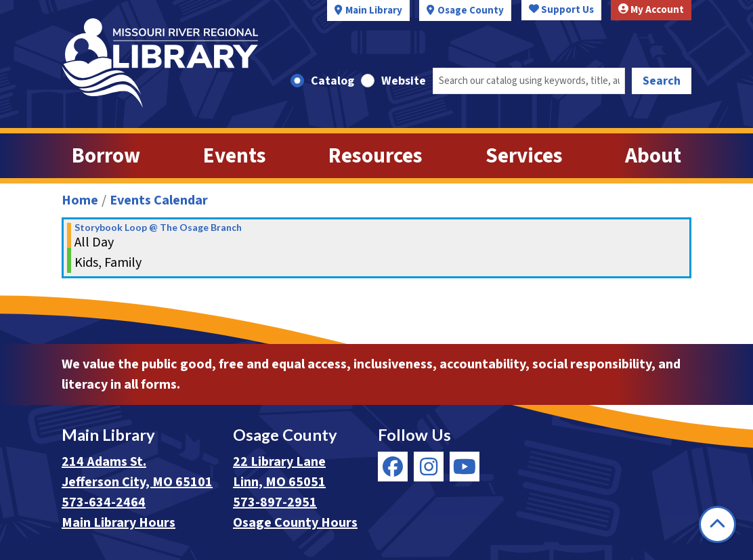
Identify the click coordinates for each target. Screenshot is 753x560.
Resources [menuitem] (375, 156)
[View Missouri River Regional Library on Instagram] (429, 467)
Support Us (561, 10)
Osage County (471, 10)
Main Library (374, 10)
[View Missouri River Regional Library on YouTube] (465, 467)
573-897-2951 (275, 502)
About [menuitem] (653, 156)
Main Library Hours (119, 523)
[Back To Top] (717, 524)
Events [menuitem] (235, 156)
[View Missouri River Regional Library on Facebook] (393, 467)
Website (404, 81)
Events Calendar (159, 200)
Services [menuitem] (524, 156)
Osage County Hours (295, 523)
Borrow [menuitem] (106, 156)
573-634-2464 (104, 502)
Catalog (332, 81)
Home (80, 200)
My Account (651, 10)
